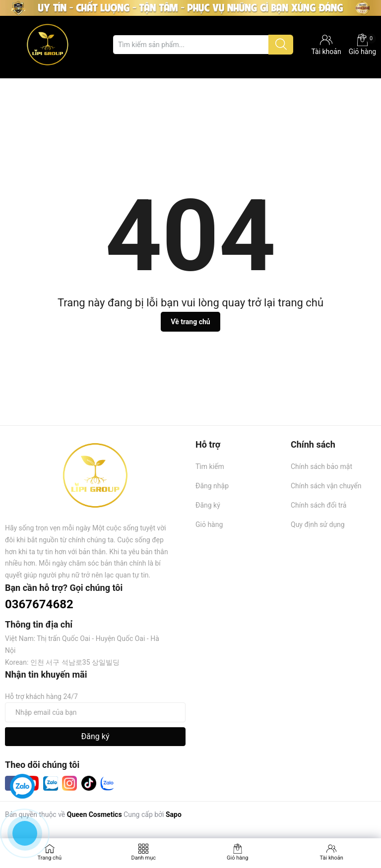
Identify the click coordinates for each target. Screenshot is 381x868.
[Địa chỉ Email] (95, 712)
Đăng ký (208, 505)
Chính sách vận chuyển (326, 486)
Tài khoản (332, 858)
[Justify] (281, 45)
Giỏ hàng (362, 45)
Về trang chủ (190, 322)
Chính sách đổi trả (318, 505)
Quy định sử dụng (318, 524)
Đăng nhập (212, 486)
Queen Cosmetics (95, 814)
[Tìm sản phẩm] (203, 45)
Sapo (174, 814)
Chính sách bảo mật (321, 466)
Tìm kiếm (210, 466)
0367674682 (39, 604)
